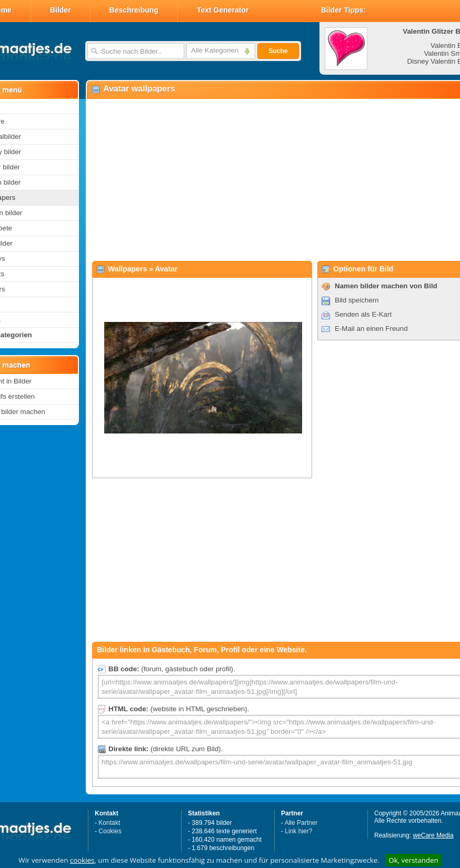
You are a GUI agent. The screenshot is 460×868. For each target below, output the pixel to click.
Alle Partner (301, 823)
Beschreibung (134, 10)
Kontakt (109, 823)
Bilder (61, 10)
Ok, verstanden (413, 860)
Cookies (110, 831)
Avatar (166, 269)
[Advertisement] (262, 179)
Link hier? (298, 831)
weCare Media (433, 835)
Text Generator (223, 10)
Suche (278, 51)
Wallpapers (127, 269)
